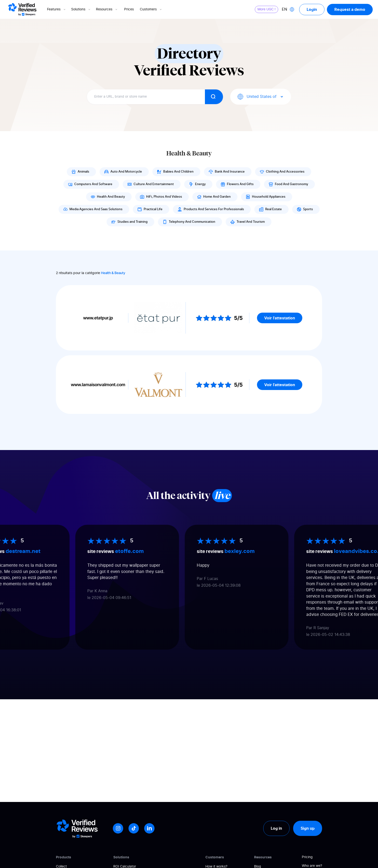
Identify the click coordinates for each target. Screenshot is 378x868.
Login (312, 9)
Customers (151, 9)
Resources (107, 9)
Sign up (308, 828)
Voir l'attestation (280, 318)
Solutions (81, 9)
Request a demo (350, 9)
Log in (276, 828)
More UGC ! (267, 9)
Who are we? (312, 866)
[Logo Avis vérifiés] (22, 9)
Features (57, 9)
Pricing (307, 857)
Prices (129, 9)
